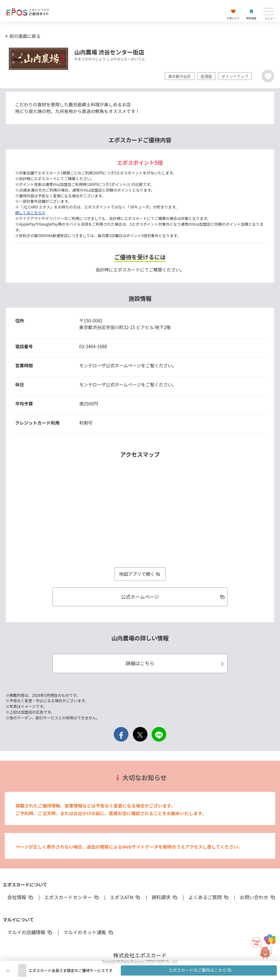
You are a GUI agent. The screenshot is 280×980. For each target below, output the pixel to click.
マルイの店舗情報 (30, 932)
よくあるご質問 (209, 897)
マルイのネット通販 (89, 932)
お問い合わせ (258, 897)
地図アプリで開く (140, 574)
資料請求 (165, 897)
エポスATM (126, 897)
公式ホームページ (173, 597)
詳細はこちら (175, 663)
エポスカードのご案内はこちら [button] (200, 970)
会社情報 (21, 897)
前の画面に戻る (22, 36)
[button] (153, 970)
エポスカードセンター (72, 897)
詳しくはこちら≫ (30, 212)
